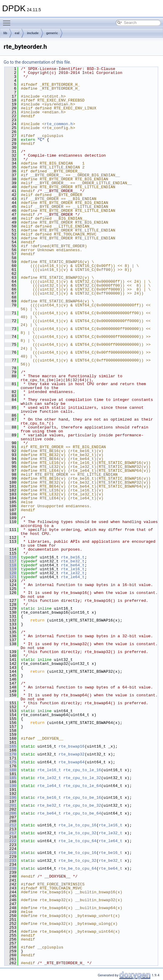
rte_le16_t (73, 569)
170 (10, 754)
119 (10, 569)
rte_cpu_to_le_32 (82, 778)
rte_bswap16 (72, 746)
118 (10, 565)
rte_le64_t (73, 577)
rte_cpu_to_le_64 (82, 786)
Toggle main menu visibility (8, 20)
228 (10, 853)
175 (10, 762)
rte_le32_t (73, 573)
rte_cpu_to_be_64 (82, 813)
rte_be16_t (73, 557)
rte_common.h (59, 124)
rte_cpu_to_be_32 (82, 805)
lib (5, 33)
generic (52, 33)
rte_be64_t (73, 565)
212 (10, 825)
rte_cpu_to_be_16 (82, 798)
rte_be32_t (73, 561)
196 (10, 798)
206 (10, 813)
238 (10, 868)
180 (10, 770)
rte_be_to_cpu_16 (78, 853)
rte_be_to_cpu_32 (78, 861)
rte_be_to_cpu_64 (78, 868)
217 (10, 833)
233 (10, 861)
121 (10, 577)
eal (17, 33)
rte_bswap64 (72, 762)
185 (10, 778)
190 (10, 786)
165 (10, 746)
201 (10, 805)
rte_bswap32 (72, 754)
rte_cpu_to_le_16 (82, 770)
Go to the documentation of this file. (37, 62)
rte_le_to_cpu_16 (78, 825)
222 (10, 841)
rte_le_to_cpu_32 (78, 833)
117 (10, 561)
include (33, 33)
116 (10, 557)
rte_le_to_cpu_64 (78, 841)
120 (10, 573)
